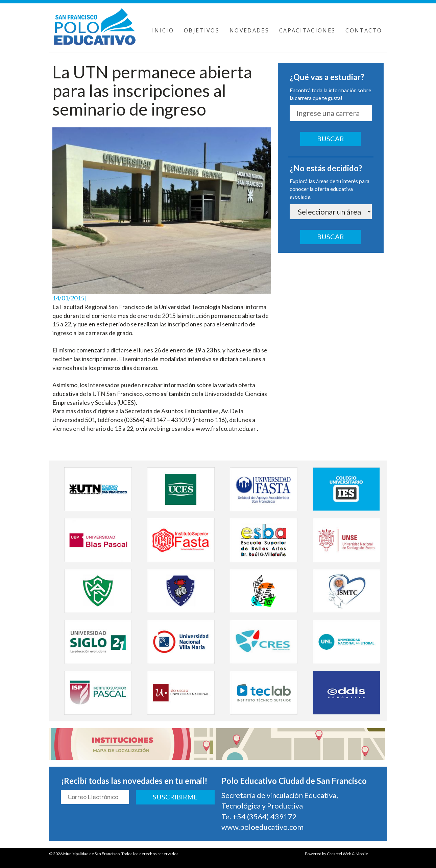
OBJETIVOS (202, 30)
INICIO (163, 30)
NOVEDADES (249, 30)
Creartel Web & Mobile (347, 854)
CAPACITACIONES (307, 30)
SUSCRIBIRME (175, 797)
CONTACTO (364, 30)
